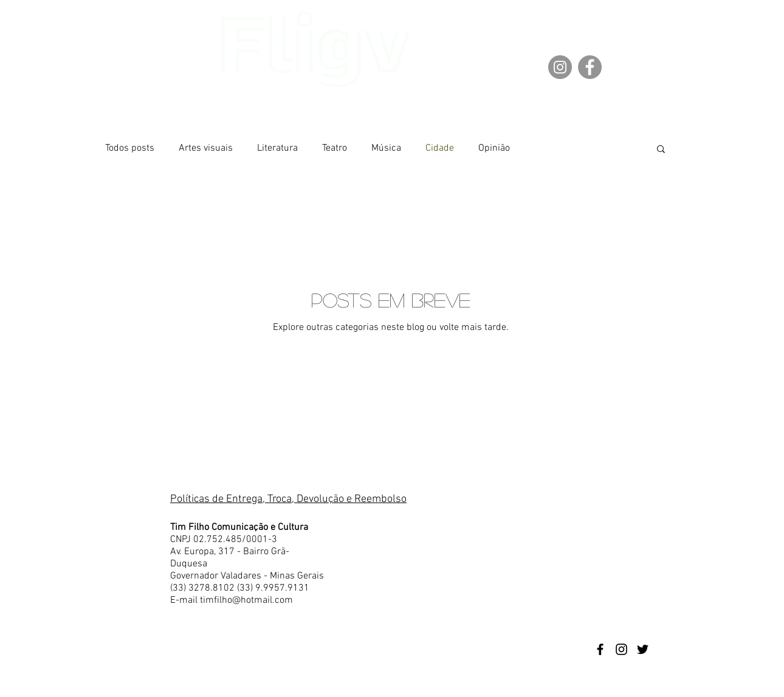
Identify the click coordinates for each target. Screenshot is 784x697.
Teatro (335, 148)
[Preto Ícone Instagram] (621, 649)
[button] (661, 150)
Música (386, 148)
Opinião (494, 148)
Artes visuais (206, 148)
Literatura (277, 148)
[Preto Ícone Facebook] (600, 649)
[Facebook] (590, 67)
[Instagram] (560, 67)
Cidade (440, 148)
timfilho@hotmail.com (246, 600)
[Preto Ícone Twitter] (643, 649)
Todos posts (130, 148)
